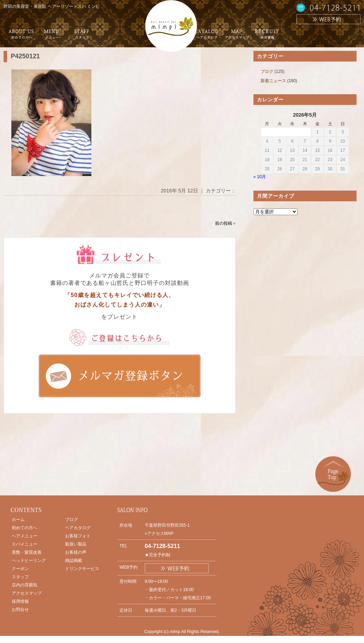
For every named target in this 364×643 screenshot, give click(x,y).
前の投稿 (224, 223)
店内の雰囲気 (25, 585)
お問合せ (20, 610)
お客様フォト (78, 536)
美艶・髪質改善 (27, 552)
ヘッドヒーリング (29, 560)
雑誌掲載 (74, 560)
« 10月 (260, 177)
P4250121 (25, 56)
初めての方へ (25, 528)
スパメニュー (25, 544)
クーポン (20, 569)
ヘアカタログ (78, 528)
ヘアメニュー (25, 536)
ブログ (267, 71)
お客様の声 (76, 552)
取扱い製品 (76, 544)
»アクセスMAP (159, 533)
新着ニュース (273, 81)
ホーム (18, 520)
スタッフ (20, 577)
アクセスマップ (27, 593)
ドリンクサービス (82, 569)
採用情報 (20, 601)
